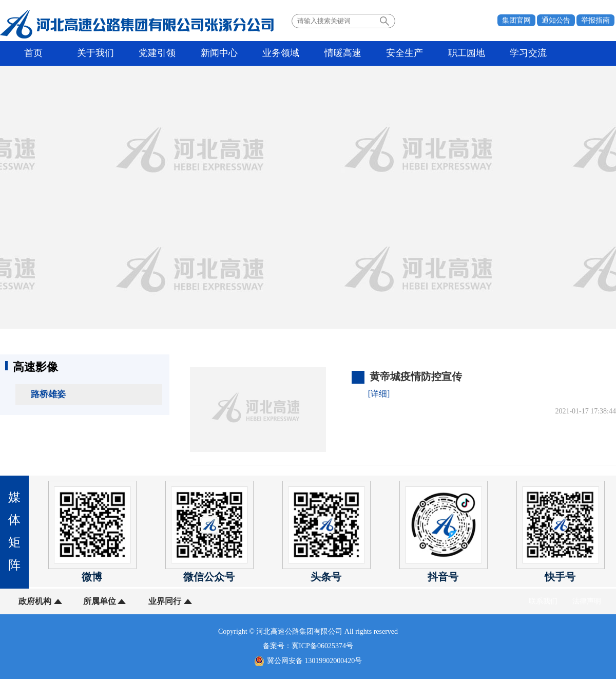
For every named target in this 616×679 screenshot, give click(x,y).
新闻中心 (217, 53)
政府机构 (35, 601)
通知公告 (556, 20)
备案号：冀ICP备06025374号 (308, 646)
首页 (33, 53)
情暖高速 (339, 53)
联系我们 (543, 601)
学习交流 (522, 53)
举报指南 (595, 20)
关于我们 (94, 53)
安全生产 (400, 53)
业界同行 (163, 601)
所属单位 (99, 601)
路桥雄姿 (48, 394)
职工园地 (461, 53)
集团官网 (516, 20)
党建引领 (156, 53)
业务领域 (278, 53)
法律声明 (587, 601)
